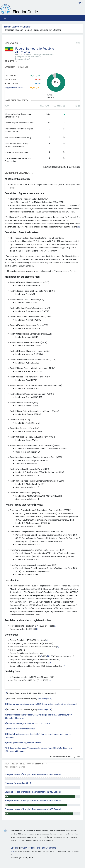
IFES (12, 851)
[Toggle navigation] (5, 18)
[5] (58, 647)
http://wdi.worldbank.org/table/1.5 (22, 729)
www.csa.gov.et (45, 699)
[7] (48, 656)
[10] (50, 680)
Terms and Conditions (46, 848)
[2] (55, 626)
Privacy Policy (27, 848)
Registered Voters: (14, 88)
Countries (16, 27)
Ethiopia (26, 27)
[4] (47, 640)
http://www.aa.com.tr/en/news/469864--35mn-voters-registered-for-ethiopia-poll (42, 704)
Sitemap (15, 848)
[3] (37, 629)
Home (7, 27)
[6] (41, 656)
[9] (64, 666)
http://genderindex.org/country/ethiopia (24, 743)
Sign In (80, 3)
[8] (50, 663)
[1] (79, 227)
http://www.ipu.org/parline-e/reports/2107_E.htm (28, 723)
